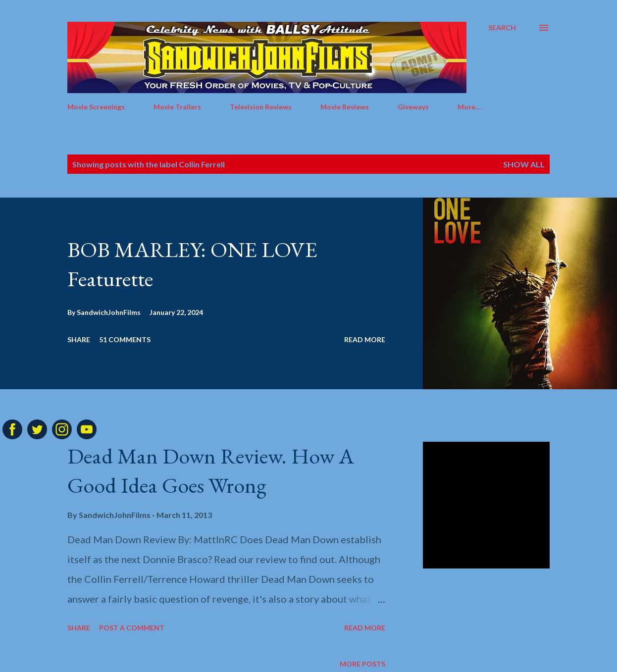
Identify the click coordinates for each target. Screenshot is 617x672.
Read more (365, 339)
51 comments (125, 339)
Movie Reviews (345, 107)
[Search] (502, 28)
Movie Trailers (177, 107)
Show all (524, 164)
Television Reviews (261, 107)
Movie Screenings (96, 107)
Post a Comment (132, 628)
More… (469, 107)
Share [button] (79, 339)
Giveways (413, 107)
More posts (362, 664)
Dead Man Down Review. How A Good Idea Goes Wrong (211, 470)
